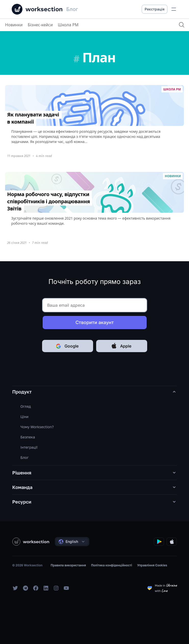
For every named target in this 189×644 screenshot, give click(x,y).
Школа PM (68, 25)
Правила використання (68, 565)
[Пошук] (182, 25)
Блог (24, 457)
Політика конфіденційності (112, 565)
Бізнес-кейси (40, 25)
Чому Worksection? (37, 427)
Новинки (14, 25)
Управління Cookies (152, 565)
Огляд (26, 406)
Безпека (28, 437)
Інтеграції (29, 447)
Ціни (24, 417)
